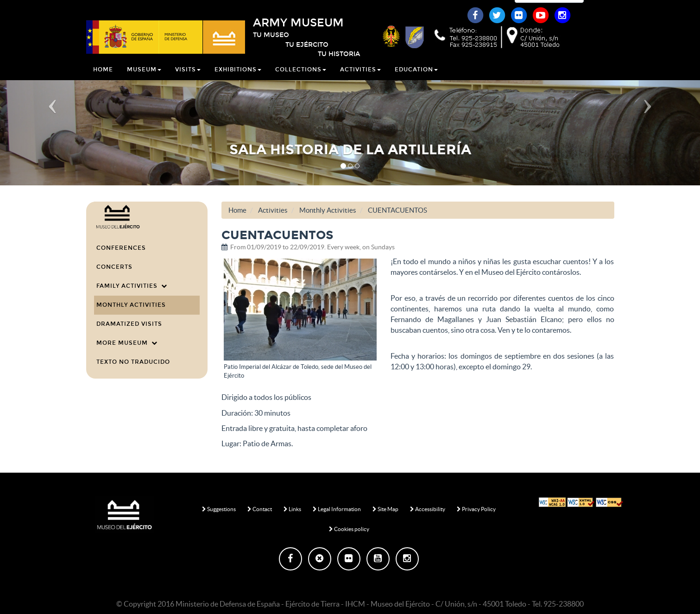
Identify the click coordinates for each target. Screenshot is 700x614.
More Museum (127, 343)
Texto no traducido (133, 362)
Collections (301, 81)
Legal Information (337, 509)
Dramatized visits (129, 324)
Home (103, 81)
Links (292, 509)
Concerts (114, 267)
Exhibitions (238, 81)
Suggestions (219, 509)
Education (416, 81)
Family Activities (132, 286)
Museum (144, 81)
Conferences (121, 248)
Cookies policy (349, 529)
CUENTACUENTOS (397, 210)
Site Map (385, 509)
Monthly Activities (131, 305)
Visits (188, 81)
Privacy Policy (476, 509)
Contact (260, 509)
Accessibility (428, 509)
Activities (360, 81)
